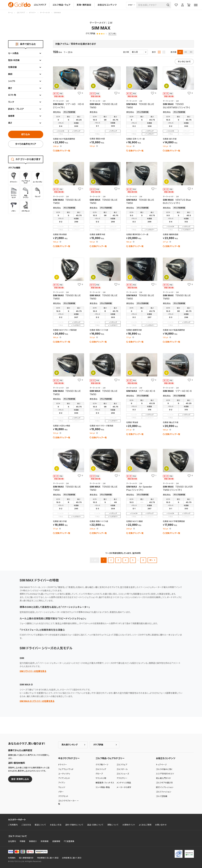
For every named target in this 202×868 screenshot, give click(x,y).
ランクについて (184, 62)
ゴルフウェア (122, 765)
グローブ (99, 774)
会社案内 (12, 841)
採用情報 (45, 841)
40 (186, 52)
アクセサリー (122, 778)
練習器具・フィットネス (105, 783)
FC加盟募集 (69, 841)
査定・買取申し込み (20, 779)
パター (61, 792)
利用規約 (12, 858)
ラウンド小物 (101, 778)
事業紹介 (33, 841)
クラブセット (63, 796)
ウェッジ (62, 787)
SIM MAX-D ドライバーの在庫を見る (37, 701)
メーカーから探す (124, 787)
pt (56, 146)
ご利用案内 (13, 825)
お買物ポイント (129, 825)
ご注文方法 (26, 825)
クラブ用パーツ (102, 765)
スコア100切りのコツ (165, 774)
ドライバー (63, 765)
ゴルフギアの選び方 (164, 783)
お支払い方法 (56, 825)
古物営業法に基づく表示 (72, 858)
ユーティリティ (64, 774)
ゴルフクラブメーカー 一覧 (68, 802)
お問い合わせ (161, 825)
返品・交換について (95, 825)
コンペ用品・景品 (103, 787)
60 (191, 52)
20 (180, 52)
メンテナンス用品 (124, 783)
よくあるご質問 (145, 825)
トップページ (161, 765)
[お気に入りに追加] (80, 93)
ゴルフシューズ (123, 774)
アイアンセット (64, 778)
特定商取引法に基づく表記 (48, 858)
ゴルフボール (122, 769)
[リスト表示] (164, 52)
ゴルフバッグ (101, 769)
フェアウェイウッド (66, 769)
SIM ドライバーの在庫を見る (33, 671)
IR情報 (23, 841)
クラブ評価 (98, 745)
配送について (40, 825)
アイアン (62, 783)
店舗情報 (56, 841)
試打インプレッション (165, 787)
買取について (113, 825)
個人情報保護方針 (26, 858)
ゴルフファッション (164, 792)
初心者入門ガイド (163, 778)
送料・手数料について (74, 825)
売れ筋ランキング (70, 745)
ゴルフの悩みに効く (164, 769)
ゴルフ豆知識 (162, 796)
